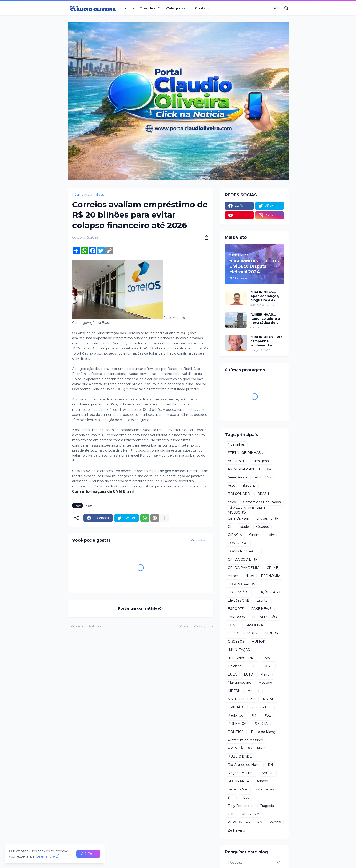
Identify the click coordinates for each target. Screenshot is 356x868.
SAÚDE (268, 773)
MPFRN (234, 691)
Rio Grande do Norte (244, 765)
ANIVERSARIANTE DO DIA (250, 469)
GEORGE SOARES (243, 633)
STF (231, 798)
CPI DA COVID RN (243, 559)
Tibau (245, 798)
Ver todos (198, 540)
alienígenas (261, 461)
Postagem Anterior (86, 626)
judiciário (235, 666)
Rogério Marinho (241, 773)
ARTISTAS (263, 477)
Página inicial (82, 195)
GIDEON (272, 633)
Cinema (255, 535)
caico (232, 502)
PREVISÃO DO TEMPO (247, 748)
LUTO (248, 674)
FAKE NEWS (261, 609)
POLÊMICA (237, 724)
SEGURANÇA (238, 781)
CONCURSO (238, 543)
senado (262, 781)
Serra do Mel (238, 789)
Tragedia (267, 806)
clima (273, 535)
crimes (233, 576)
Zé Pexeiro (236, 830)
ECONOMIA (271, 576)
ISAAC (269, 658)
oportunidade (261, 707)
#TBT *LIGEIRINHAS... (245, 453)
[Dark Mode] (277, 8)
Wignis (275, 822)
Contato (202, 8)
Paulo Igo (236, 715)
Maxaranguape (239, 683)
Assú (232, 486)
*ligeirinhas (236, 444)
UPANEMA (250, 814)
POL (267, 715)
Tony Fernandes (240, 806)
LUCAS (267, 666)
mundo (254, 691)
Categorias (176, 8)
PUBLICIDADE (240, 756)
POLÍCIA (261, 724)
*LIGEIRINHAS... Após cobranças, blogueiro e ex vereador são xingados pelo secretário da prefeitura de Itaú (266, 296)
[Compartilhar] (205, 237)
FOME (233, 625)
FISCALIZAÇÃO (265, 617)
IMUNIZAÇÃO (239, 650)
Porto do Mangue (265, 732)
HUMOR (259, 642)
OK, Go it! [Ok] (88, 854)
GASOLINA (254, 625)
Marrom (267, 674)
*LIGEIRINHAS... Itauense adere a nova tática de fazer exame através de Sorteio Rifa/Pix (266, 319)
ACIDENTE (237, 461)
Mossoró (265, 683)
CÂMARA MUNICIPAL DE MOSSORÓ (248, 510)
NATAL (268, 699)
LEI (251, 666)
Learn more (46, 856)
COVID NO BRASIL (243, 551)
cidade (244, 527)
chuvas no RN (268, 518)
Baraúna (249, 486)
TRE (231, 814)
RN (270, 765)
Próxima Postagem (195, 626)
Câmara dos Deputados (262, 502)
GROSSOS (236, 642)
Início (129, 8)
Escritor (263, 600)
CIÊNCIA (235, 535)
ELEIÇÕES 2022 (267, 592)
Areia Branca (238, 477)
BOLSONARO (239, 494)
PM (253, 715)
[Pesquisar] (285, 8)
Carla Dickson (238, 518)
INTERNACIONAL (242, 658)
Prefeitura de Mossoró (245, 740)
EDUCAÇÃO (237, 592)
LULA (232, 674)
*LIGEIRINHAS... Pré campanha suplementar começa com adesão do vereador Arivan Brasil (266, 341)
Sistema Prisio (266, 789)
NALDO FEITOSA (242, 699)
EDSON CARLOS (241, 584)
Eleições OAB (239, 600)
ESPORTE (236, 609)
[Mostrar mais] (165, 518)
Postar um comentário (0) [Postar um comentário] (140, 608)
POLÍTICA (236, 732)
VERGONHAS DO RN (245, 822)
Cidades (263, 527)
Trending (148, 8)
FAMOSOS (236, 617)
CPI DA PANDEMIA (244, 568)
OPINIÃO (235, 707)
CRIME (272, 568)
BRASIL (264, 494)
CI (229, 527)
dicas (100, 195)
